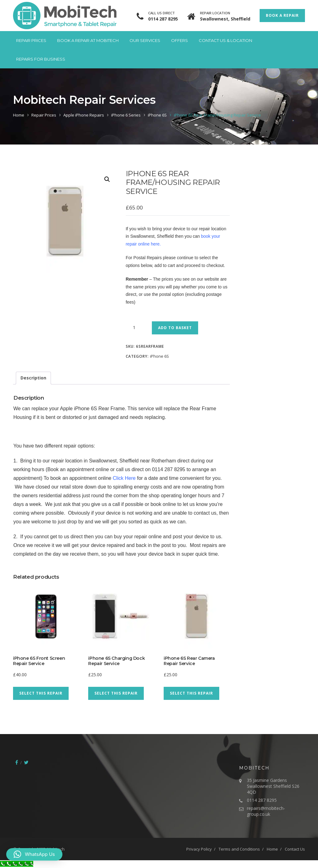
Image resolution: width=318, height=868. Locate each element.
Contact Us (295, 849)
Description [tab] (33, 378)
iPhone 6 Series (126, 115)
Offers (179, 40)
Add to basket (175, 328)
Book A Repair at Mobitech (88, 40)
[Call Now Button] (17, 864)
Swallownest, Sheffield (225, 19)
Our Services (145, 40)
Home (19, 115)
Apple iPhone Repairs (84, 115)
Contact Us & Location (225, 40)
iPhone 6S (157, 115)
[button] (107, 179)
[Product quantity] (137, 328)
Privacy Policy (199, 849)
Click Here (124, 478)
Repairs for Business (41, 59)
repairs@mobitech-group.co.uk (266, 811)
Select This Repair (41, 693)
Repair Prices (31, 40)
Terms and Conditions (239, 849)
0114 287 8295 (163, 19)
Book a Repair (282, 15)
